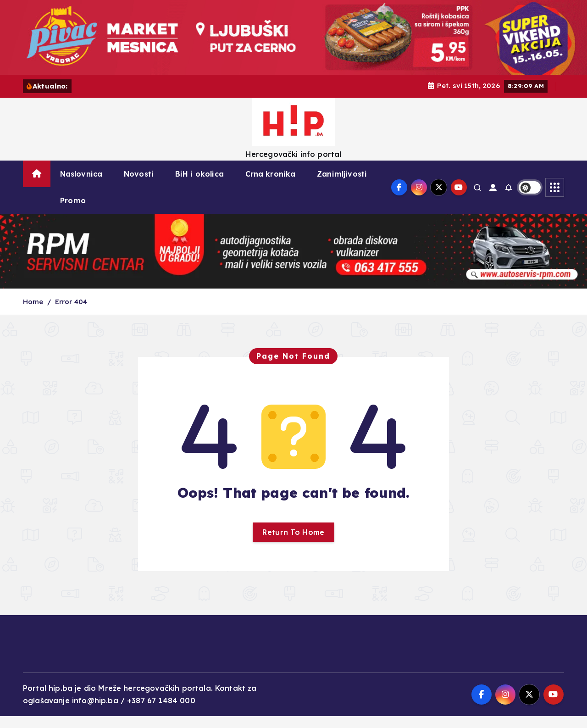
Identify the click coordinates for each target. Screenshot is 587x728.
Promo (73, 212)
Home (33, 313)
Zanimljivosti (342, 186)
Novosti (139, 186)
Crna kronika (271, 186)
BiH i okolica (199, 186)
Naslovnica (81, 186)
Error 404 (71, 313)
